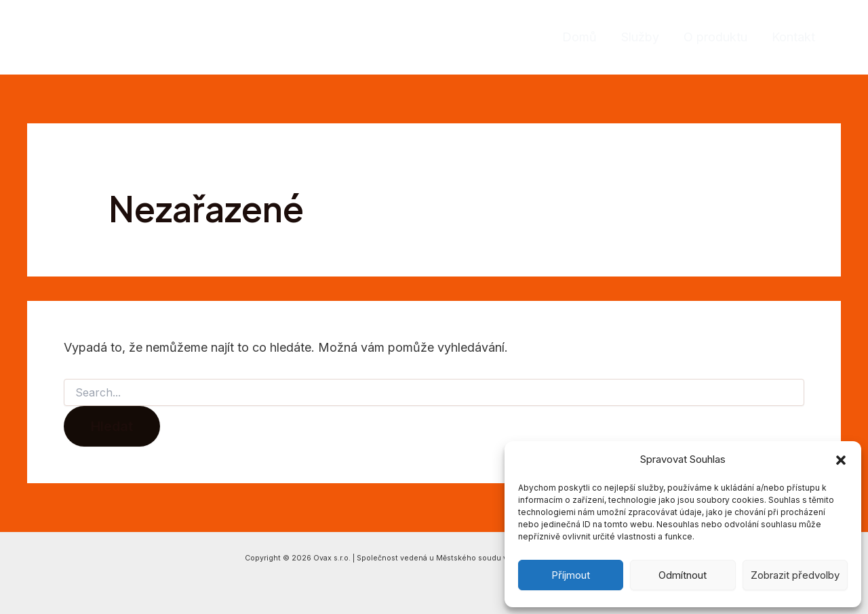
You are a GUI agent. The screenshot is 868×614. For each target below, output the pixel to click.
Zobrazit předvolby (795, 575)
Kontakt (793, 37)
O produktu (715, 37)
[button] (841, 460)
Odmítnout (683, 575)
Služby (640, 37)
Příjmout (571, 575)
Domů (579, 37)
